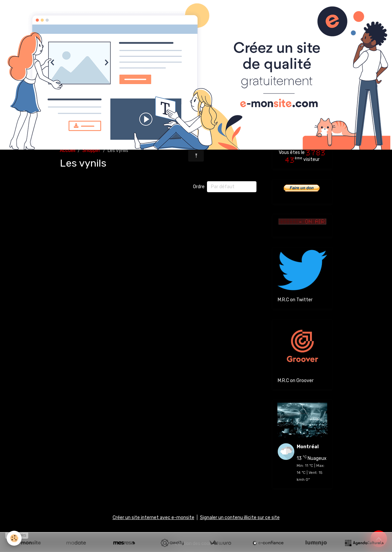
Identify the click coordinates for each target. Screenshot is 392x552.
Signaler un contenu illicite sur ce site (240, 518)
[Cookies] (14, 538)
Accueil (68, 150)
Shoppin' (92, 150)
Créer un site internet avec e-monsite (153, 518)
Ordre (199, 187)
